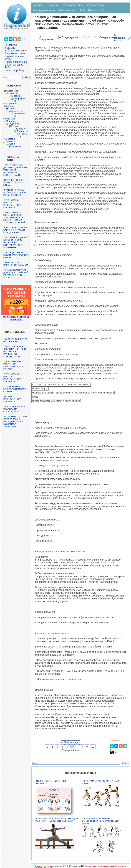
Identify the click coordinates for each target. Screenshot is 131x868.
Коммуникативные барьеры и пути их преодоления (15, 230)
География (19, 98)
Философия (9, 139)
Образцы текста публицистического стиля (16, 255)
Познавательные (96, 5)
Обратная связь (14, 65)
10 (93, 747)
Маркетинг (17, 111)
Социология (20, 129)
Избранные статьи (15, 51)
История (10, 106)
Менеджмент (10, 119)
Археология (12, 91)
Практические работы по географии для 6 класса (13, 365)
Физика (23, 134)
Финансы (11, 141)
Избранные (52, 5)
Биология (13, 93)
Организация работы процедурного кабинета (12, 204)
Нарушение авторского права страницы (100, 866)
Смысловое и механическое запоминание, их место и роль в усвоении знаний (14, 218)
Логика (12, 109)
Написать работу (14, 70)
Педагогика (14, 124)
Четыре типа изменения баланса (16, 264)
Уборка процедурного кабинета (12, 399)
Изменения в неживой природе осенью (15, 389)
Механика (11, 121)
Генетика (16, 96)
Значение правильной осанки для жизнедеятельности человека (56, 820)
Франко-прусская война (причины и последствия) (14, 193)
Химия (12, 144)
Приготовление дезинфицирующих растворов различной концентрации (15, 170)
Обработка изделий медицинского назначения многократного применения (16, 243)
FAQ (7, 67)
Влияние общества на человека (15, 340)
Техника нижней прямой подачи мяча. (14, 183)
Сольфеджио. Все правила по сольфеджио (14, 409)
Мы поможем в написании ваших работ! (16, 318)
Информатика (10, 104)
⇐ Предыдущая (69, 37)
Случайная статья (15, 53)
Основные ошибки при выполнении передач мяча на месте (101, 821)
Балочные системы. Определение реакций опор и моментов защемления (16, 422)
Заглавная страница (10, 46)
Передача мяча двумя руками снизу (101, 782)
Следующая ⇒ (108, 37)
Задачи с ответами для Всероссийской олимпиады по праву (16, 274)
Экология (16, 146)
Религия (15, 126)
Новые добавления (16, 62)
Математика (20, 114)
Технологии (22, 131)
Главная (38, 5)
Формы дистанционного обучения (51, 782)
